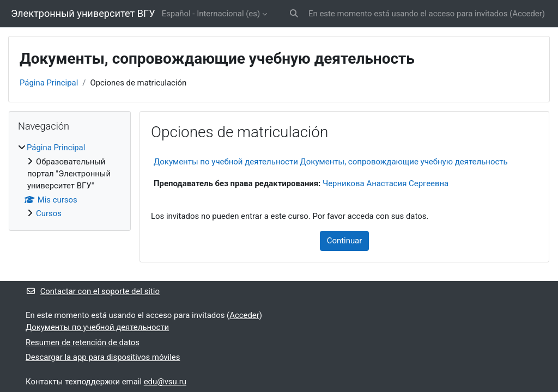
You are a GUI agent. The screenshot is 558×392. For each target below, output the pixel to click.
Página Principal (49, 83)
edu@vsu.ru (165, 382)
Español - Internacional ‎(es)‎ (211, 14)
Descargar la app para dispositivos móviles (103, 357)
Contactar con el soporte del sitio (93, 291)
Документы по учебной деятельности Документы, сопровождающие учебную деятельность (331, 162)
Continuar (345, 241)
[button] (294, 14)
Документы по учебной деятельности (97, 327)
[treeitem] (70, 180)
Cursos (49, 213)
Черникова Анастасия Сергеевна (386, 183)
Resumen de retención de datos (83, 342)
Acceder (527, 14)
